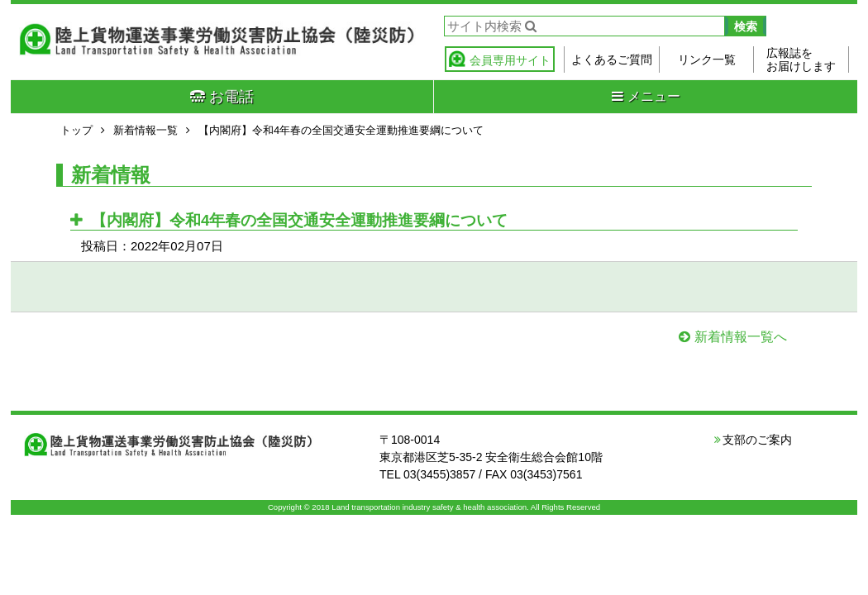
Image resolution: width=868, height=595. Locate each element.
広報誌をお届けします (801, 59)
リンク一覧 (707, 59)
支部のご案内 (757, 440)
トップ (76, 130)
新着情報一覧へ (741, 337)
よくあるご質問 (612, 59)
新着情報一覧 (145, 130)
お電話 (222, 97)
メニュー (646, 96)
